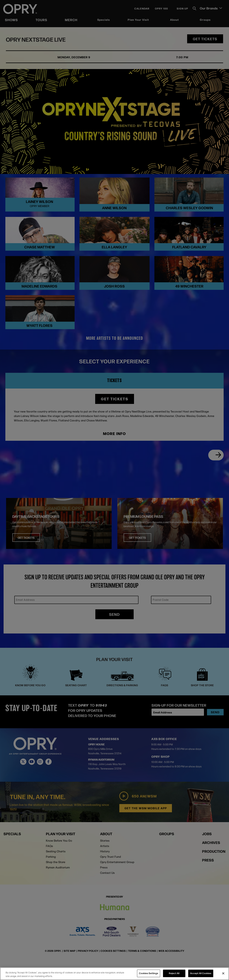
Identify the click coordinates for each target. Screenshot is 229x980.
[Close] (223, 973)
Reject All (174, 973)
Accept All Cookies (201, 973)
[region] (114, 974)
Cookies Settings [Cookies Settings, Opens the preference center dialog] (149, 973)
